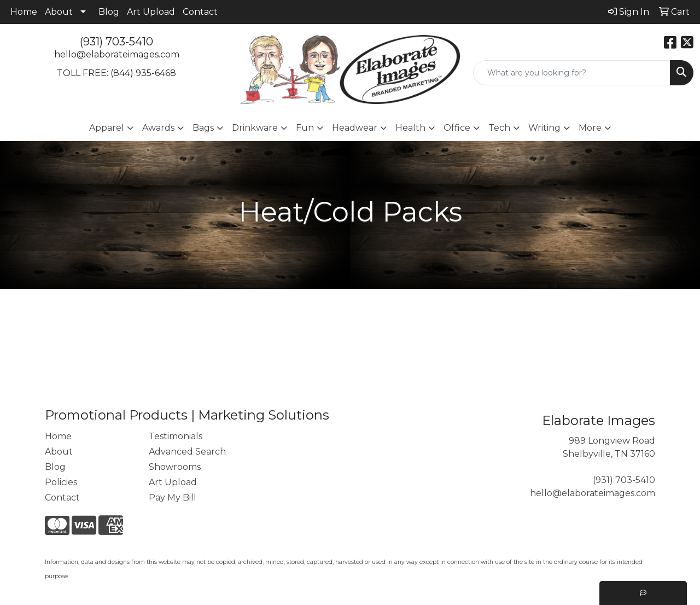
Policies (61, 482)
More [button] (590, 128)
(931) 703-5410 (116, 42)
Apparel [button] (107, 128)
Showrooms (175, 467)
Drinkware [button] (255, 128)
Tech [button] (499, 128)
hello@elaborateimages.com (117, 54)
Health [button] (410, 128)
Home (24, 12)
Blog (109, 12)
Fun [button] (305, 128)
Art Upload (151, 12)
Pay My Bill (173, 498)
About (59, 12)
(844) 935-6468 (143, 73)
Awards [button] (158, 128)
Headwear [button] (355, 128)
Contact (200, 12)
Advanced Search (187, 452)
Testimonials (176, 436)
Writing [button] (544, 128)
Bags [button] (203, 128)
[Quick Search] (572, 73)
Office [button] (457, 128)
